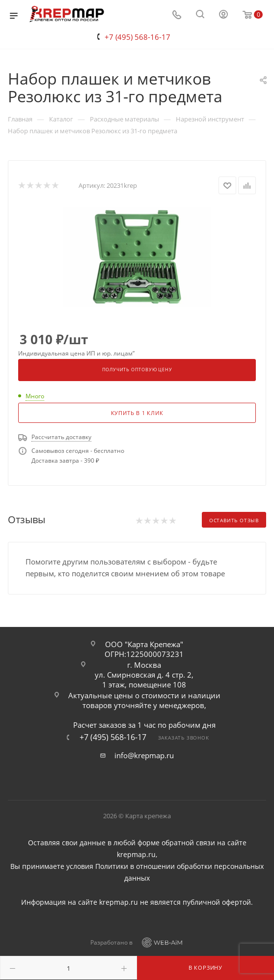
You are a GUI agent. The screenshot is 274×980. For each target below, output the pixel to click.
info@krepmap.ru (144, 755)
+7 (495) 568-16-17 (137, 37)
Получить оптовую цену (137, 370)
